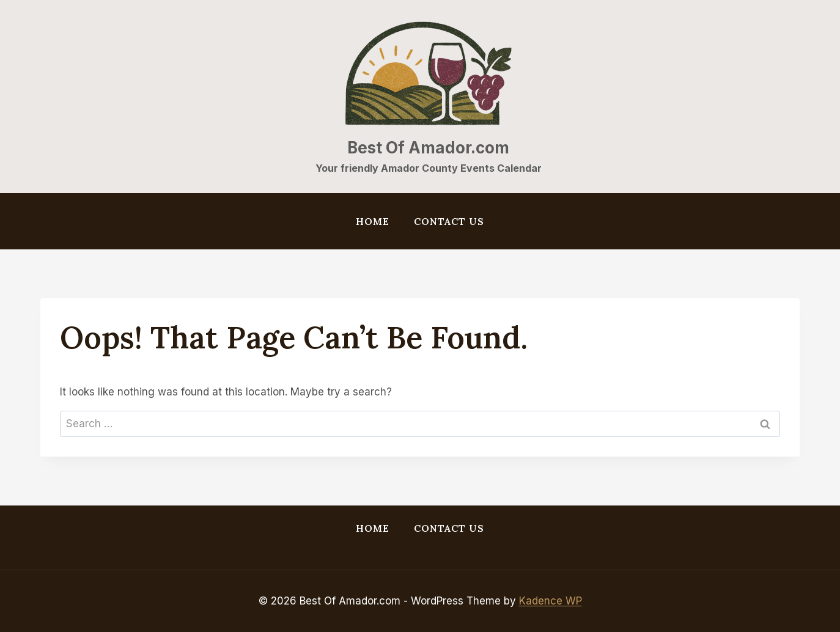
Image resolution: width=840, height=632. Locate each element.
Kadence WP (551, 601)
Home (373, 221)
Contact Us (449, 221)
